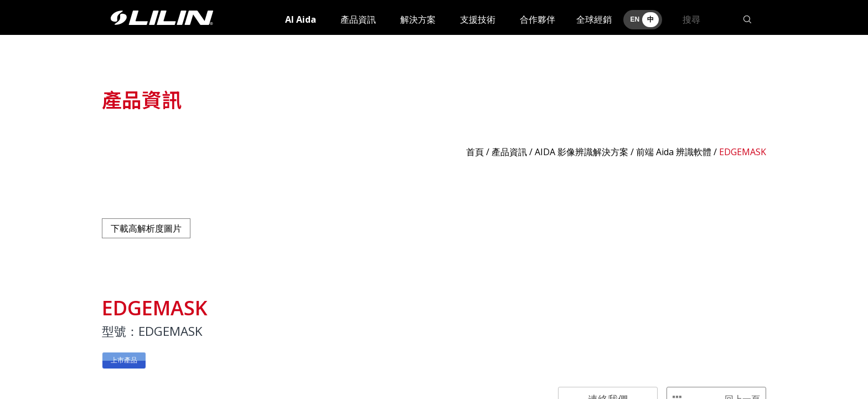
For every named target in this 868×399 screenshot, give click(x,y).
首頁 (475, 152)
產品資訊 (358, 19)
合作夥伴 (538, 19)
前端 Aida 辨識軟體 (674, 152)
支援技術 (478, 19)
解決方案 (418, 19)
